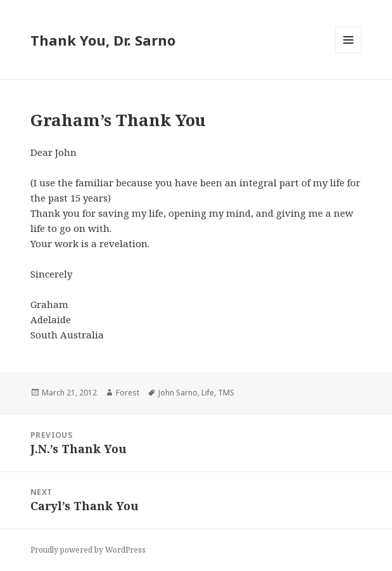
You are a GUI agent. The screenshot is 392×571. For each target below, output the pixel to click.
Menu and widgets (349, 53)
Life (208, 393)
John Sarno (178, 393)
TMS (226, 393)
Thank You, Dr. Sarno (103, 40)
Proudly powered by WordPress (88, 550)
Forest (128, 393)
